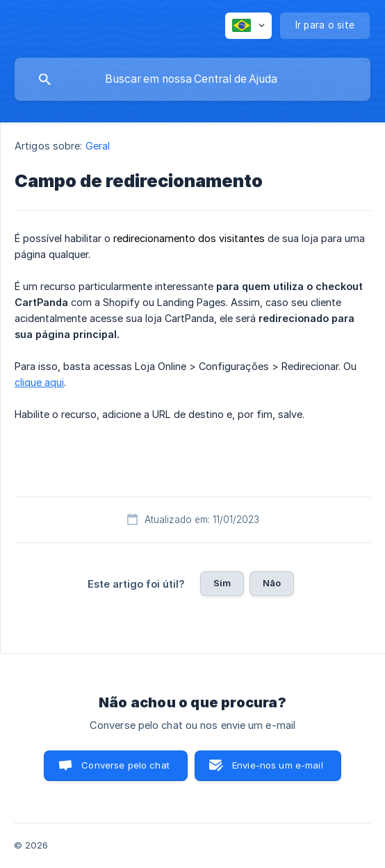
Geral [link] (98, 146)
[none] (248, 26)
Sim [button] (222, 583)
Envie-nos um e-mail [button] (278, 765)
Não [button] (272, 583)
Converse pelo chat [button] (125, 765)
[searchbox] (192, 79)
